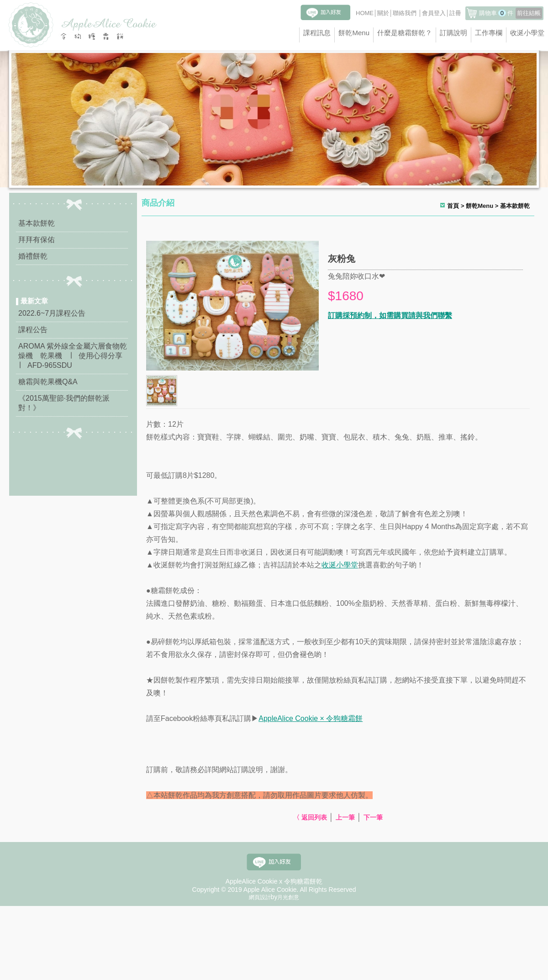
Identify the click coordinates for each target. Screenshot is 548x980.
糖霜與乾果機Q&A (48, 382)
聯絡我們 (405, 13)
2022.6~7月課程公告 (52, 313)
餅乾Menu (354, 33)
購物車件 (511, 13)
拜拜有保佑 (37, 240)
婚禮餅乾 (33, 256)
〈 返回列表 (310, 817)
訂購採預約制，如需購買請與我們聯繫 (390, 315)
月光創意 (288, 897)
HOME (365, 13)
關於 (383, 13)
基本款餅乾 (37, 223)
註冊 (455, 13)
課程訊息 (317, 33)
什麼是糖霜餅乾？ (405, 33)
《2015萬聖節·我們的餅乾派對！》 (64, 403)
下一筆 (373, 817)
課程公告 (33, 330)
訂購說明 (453, 33)
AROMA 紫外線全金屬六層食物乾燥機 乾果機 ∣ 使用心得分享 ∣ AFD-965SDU (73, 356)
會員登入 (434, 13)
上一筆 (345, 817)
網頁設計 (260, 897)
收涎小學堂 (527, 33)
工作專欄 (489, 33)
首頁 (453, 206)
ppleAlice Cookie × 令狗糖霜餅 (313, 718)
